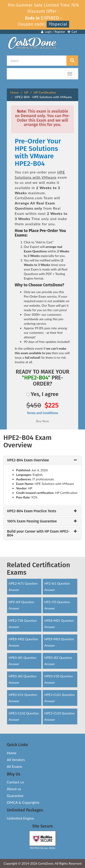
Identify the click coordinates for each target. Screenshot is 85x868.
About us (14, 789)
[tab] (42, 460)
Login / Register (53, 32)
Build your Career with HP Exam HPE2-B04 (38, 533)
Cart (72, 32)
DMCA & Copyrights (23, 802)
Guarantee (15, 796)
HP (26, 92)
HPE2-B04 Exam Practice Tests (32, 511)
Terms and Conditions (42, 413)
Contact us (15, 782)
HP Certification (45, 92)
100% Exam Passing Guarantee (32, 521)
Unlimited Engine (20, 818)
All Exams (15, 766)
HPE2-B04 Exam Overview (28, 460)
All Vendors (16, 760)
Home (14, 92)
